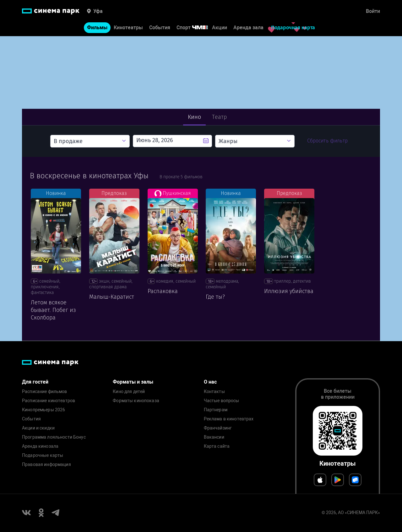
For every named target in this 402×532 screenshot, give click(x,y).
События (160, 28)
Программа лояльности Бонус (54, 437)
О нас (210, 382)
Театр (219, 117)
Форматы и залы (133, 382)
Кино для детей (129, 392)
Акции (220, 28)
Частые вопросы (222, 401)
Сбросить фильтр (327, 141)
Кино (195, 117)
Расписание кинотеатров (49, 401)
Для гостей (35, 382)
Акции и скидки (38, 428)
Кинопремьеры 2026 (43, 410)
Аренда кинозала (40, 446)
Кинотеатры (128, 28)
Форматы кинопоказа (136, 401)
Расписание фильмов (45, 392)
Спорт (196, 28)
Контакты (214, 392)
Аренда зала (248, 28)
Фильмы (97, 28)
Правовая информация (46, 465)
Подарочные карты (43, 455)
